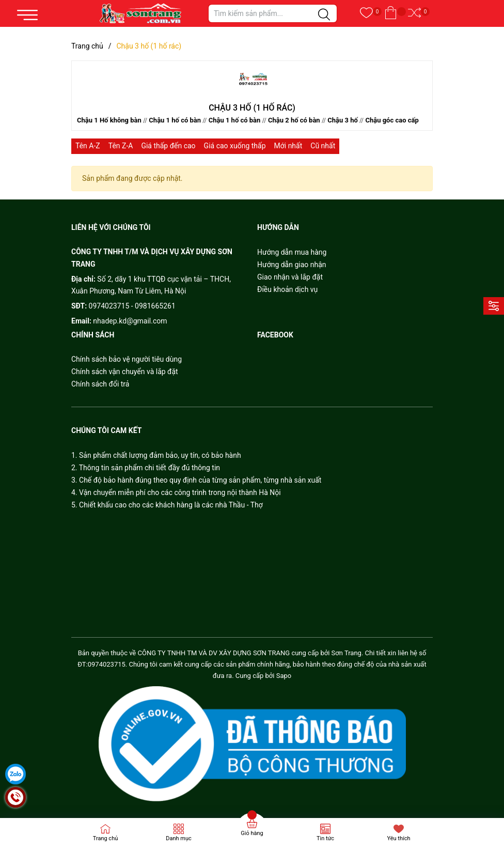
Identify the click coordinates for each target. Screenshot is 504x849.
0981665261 (155, 306)
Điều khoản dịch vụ (287, 289)
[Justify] (324, 15)
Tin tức (325, 838)
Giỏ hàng (252, 833)
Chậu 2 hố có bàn (294, 120)
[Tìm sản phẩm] (273, 13)
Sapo (284, 676)
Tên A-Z (88, 146)
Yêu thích (398, 838)
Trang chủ (106, 838)
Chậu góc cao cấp (392, 120)
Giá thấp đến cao (168, 146)
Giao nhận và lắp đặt (290, 277)
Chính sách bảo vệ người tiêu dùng (127, 359)
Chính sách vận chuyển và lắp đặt (125, 372)
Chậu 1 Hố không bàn (109, 120)
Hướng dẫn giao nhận (292, 265)
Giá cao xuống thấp (235, 146)
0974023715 (109, 306)
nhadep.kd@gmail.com (130, 321)
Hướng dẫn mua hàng (292, 252)
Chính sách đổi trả (100, 384)
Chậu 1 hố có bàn (175, 120)
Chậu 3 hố (343, 120)
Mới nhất (288, 146)
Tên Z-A (121, 146)
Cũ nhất (323, 146)
